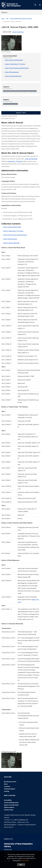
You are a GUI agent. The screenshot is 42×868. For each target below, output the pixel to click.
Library (4, 12)
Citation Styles (9, 810)
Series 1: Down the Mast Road (12, 227)
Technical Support (10, 789)
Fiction (34, 91)
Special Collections (18, 32)
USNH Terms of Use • (24, 822)
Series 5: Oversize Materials (11, 243)
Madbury (18, 91)
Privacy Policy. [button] (25, 861)
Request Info (21, 113)
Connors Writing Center (11, 803)
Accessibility (8, 800)
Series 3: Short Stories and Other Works (15, 235)
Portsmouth (7, 91)
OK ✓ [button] (21, 865)
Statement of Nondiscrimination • (27, 825)
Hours (6, 784)
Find (7, 18)
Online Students (9, 807)
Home (3, 18)
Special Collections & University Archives (21, 18)
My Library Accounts (10, 782)
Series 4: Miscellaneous (10, 239)
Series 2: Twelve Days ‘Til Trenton (13, 231)
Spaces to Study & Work (11, 805)
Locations (7, 786)
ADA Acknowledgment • (11, 825)
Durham (13, 91)
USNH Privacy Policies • (11, 822)
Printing (7, 791)
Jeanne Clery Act (9, 827)
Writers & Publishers (26, 91)
